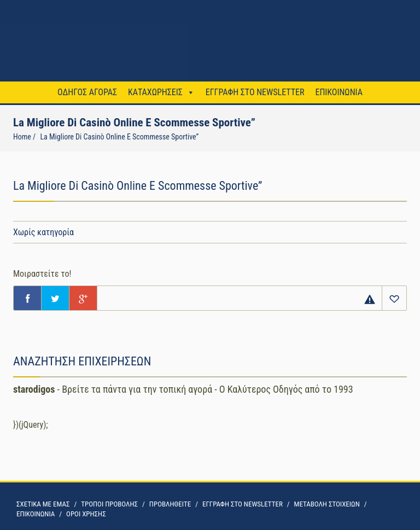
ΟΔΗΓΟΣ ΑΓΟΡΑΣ (87, 92)
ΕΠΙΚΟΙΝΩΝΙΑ (339, 92)
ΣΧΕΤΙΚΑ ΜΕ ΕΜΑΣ (43, 504)
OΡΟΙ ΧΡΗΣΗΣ (86, 514)
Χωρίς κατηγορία (43, 232)
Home (22, 137)
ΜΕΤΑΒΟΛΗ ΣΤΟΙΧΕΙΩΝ (327, 504)
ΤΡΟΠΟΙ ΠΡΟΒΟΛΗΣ (109, 504)
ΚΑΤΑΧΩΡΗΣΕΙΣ (155, 92)
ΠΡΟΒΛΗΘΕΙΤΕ (170, 504)
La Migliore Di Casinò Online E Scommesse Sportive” (119, 137)
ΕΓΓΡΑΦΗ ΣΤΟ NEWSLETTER (255, 92)
